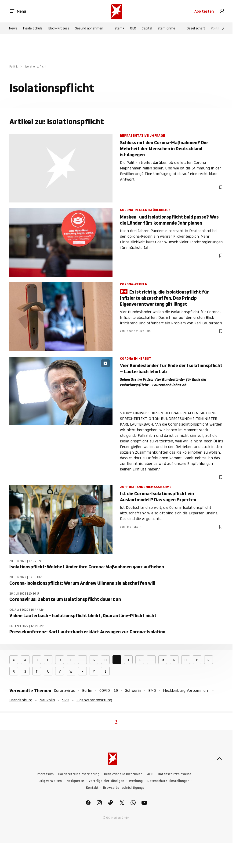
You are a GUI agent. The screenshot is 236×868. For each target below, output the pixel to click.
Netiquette (75, 781)
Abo (204, 11)
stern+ (120, 28)
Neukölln (47, 700)
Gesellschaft (196, 28)
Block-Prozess (59, 28)
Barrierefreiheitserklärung (79, 774)
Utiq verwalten (50, 781)
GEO (133, 28)
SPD (66, 700)
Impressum (45, 774)
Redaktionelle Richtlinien (123, 774)
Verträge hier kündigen (106, 781)
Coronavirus (64, 690)
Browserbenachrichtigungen (125, 788)
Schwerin (133, 690)
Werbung (136, 781)
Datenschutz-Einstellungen (168, 781)
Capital (147, 28)
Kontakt (92, 788)
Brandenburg (21, 700)
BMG (152, 690)
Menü (18, 11)
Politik (215, 28)
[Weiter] (223, 28)
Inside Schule (33, 28)
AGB (150, 774)
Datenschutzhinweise (175, 774)
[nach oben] (219, 759)
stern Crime (166, 28)
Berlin (87, 690)
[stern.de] (116, 11)
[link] (222, 11)
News (13, 28)
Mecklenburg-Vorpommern (186, 690)
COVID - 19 (109, 690)
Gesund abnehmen (89, 28)
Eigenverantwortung (94, 700)
